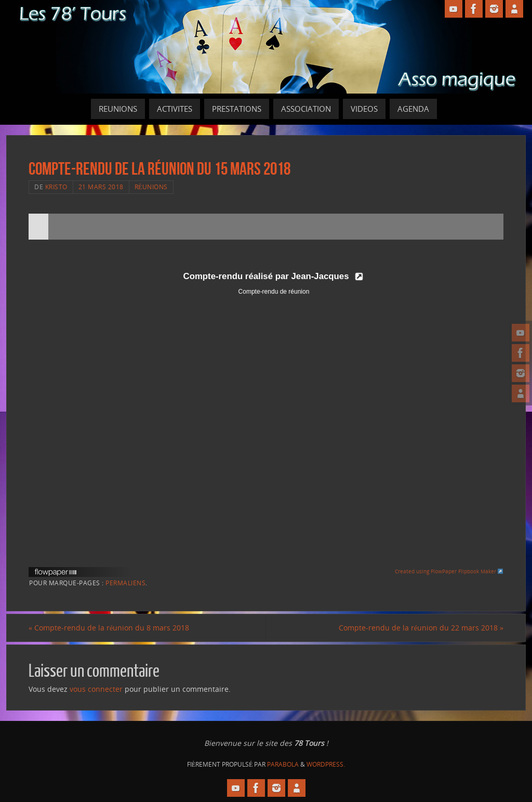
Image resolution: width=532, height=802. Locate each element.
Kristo (56, 187)
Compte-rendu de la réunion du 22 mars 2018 (421, 628)
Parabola (283, 764)
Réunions (151, 187)
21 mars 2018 (101, 187)
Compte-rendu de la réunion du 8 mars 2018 (109, 628)
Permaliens (125, 583)
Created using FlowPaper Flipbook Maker (449, 571)
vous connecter (96, 689)
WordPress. (326, 764)
